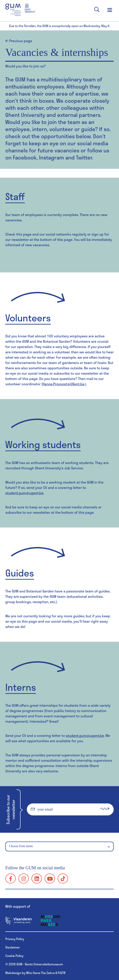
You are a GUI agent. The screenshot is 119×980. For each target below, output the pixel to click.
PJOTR (62, 973)
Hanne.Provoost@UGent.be (63, 384)
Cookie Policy (14, 956)
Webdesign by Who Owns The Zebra (30, 973)
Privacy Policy (15, 939)
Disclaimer (13, 947)
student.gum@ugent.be (24, 493)
